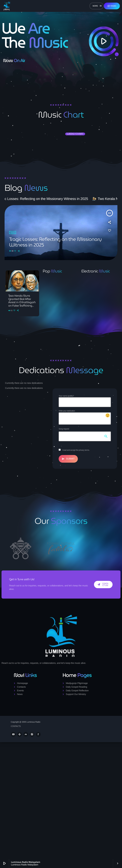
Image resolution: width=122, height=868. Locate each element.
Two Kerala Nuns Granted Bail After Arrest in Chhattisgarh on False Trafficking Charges (22, 302)
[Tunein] (19, 734)
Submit (68, 459)
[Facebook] (38, 734)
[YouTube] (13, 734)
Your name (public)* (85, 401)
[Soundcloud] (26, 734)
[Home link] (7, 6)
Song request (64, 429)
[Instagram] (32, 734)
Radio (112, 6)
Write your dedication (85, 417)
